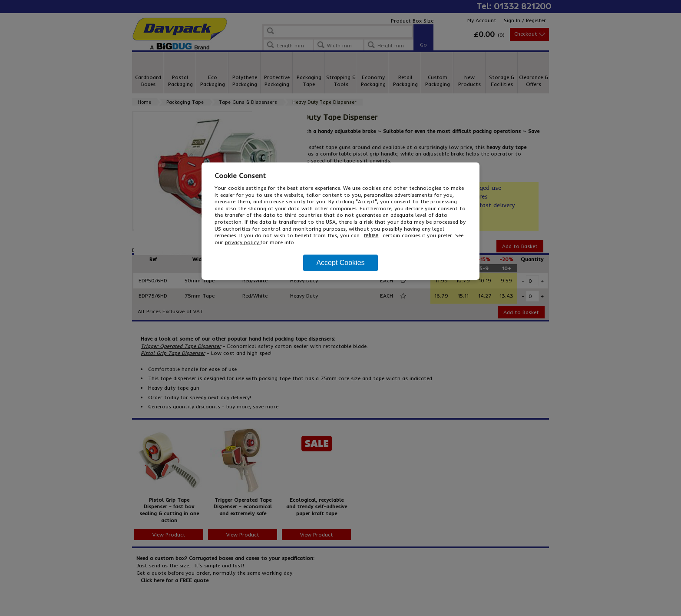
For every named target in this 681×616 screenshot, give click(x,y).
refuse (371, 235)
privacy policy (243, 242)
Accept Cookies (340, 263)
